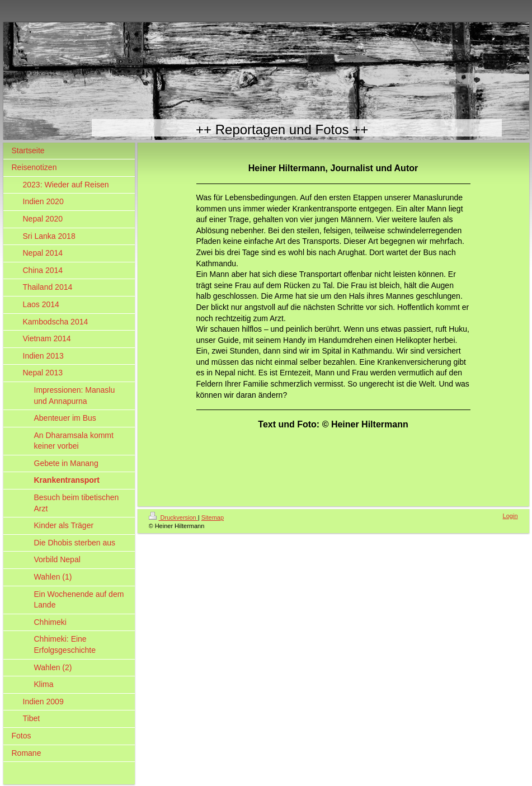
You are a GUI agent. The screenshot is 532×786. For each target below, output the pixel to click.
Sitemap (213, 517)
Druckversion (173, 517)
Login (510, 516)
